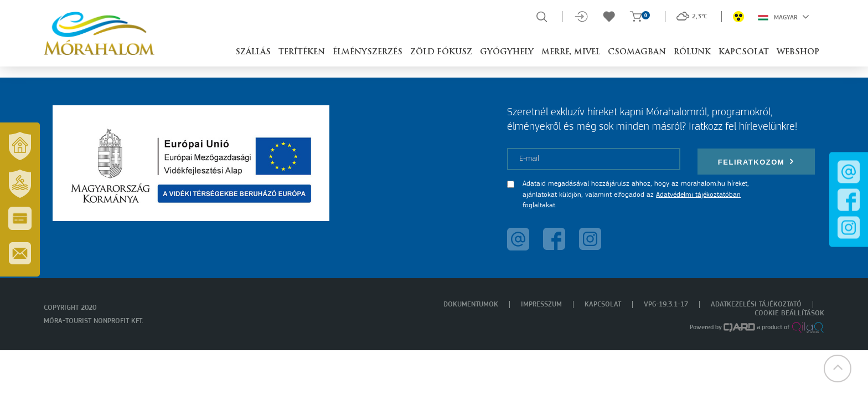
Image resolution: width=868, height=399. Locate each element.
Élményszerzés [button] (368, 52)
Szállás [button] (253, 52)
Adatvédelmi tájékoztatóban (698, 195)
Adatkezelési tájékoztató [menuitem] (756, 305)
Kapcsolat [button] (744, 52)
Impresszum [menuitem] (541, 305)
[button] (838, 369)
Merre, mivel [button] (571, 52)
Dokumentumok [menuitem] (471, 305)
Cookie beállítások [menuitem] (789, 313)
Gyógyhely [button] (507, 52)
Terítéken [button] (302, 52)
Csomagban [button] (637, 52)
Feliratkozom (756, 162)
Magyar (784, 17)
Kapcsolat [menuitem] (603, 305)
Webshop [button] (798, 52)
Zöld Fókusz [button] (441, 52)
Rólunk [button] (692, 52)
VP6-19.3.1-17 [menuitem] (666, 305)
